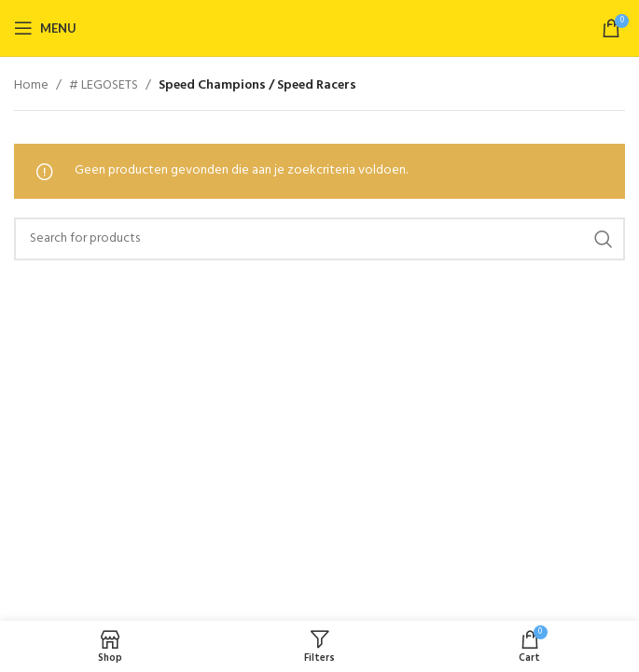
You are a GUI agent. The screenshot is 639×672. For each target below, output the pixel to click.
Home (31, 86)
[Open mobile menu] (45, 28)
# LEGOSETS (104, 86)
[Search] (319, 239)
